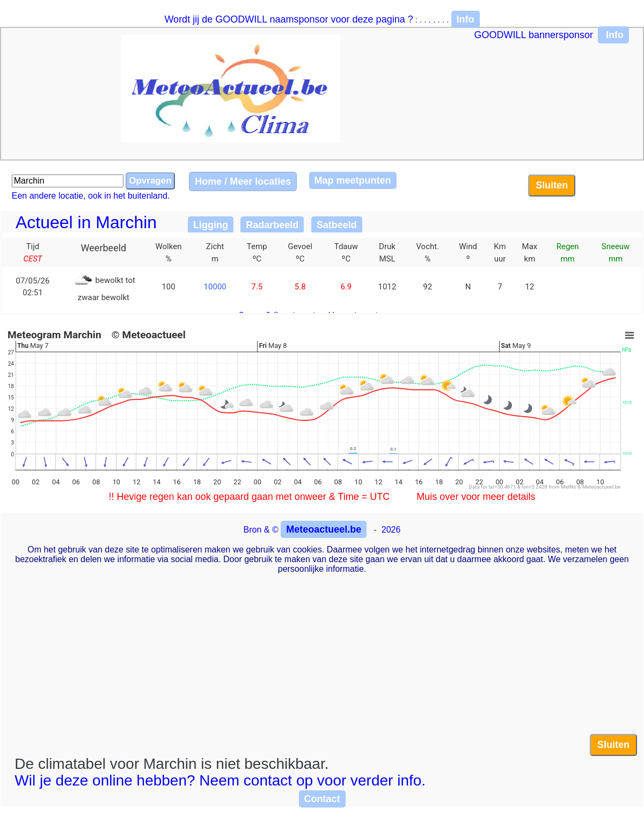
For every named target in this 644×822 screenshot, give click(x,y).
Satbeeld (337, 225)
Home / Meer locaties (243, 181)
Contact (322, 799)
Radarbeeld (272, 225)
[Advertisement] (322, 659)
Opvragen (150, 181)
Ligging (211, 225)
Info (466, 19)
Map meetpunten (353, 180)
